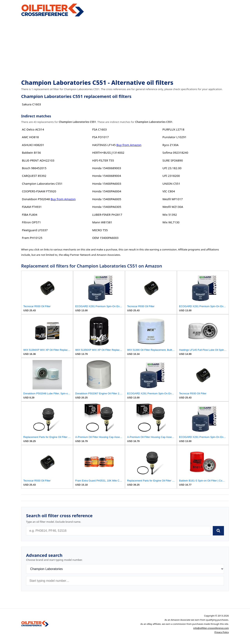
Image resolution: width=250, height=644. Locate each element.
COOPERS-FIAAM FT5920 (39, 191)
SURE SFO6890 (173, 160)
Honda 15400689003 (106, 168)
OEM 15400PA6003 (105, 238)
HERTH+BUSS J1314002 (108, 153)
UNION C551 (171, 184)
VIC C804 (169, 191)
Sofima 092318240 (175, 153)
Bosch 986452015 (34, 168)
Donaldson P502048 (36, 199)
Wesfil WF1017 (173, 199)
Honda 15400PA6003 (107, 184)
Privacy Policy (222, 632)
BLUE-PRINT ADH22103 (38, 160)
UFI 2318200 (171, 176)
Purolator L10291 (174, 137)
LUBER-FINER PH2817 (107, 215)
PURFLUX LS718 (173, 129)
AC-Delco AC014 (33, 129)
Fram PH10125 (32, 238)
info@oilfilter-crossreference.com (211, 628)
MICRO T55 (100, 230)
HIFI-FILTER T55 (103, 160)
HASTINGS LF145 (104, 145)
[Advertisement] (125, 48)
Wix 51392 (170, 215)
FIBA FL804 (30, 215)
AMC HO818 (30, 137)
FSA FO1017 (100, 137)
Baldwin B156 (31, 153)
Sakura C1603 (31, 104)
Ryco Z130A (170, 145)
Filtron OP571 (31, 222)
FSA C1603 (99, 129)
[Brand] (125, 569)
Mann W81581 (102, 222)
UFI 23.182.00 (172, 168)
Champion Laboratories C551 (42, 184)
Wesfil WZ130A (173, 207)
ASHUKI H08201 (33, 145)
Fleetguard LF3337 (35, 230)
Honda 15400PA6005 (107, 199)
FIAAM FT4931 (32, 207)
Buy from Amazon (63, 199)
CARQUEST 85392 (34, 176)
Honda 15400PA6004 (107, 191)
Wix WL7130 (171, 222)
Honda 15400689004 (106, 176)
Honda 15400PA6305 (107, 207)
